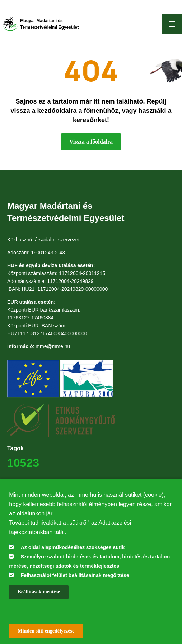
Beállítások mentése (39, 592)
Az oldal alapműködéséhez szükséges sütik (73, 547)
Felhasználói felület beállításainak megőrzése (75, 575)
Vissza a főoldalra (91, 142)
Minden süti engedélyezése (46, 631)
